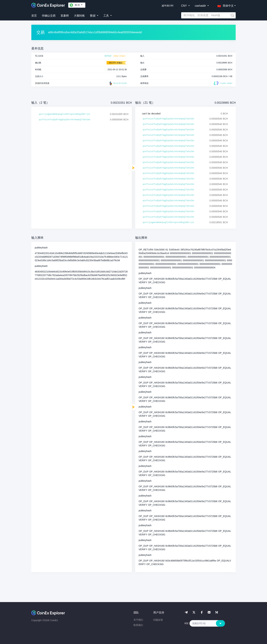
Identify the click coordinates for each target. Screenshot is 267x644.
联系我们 (138, 625)
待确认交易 (49, 16)
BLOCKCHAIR (118, 83)
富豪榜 (65, 16)
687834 (108, 56)
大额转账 (79, 16)
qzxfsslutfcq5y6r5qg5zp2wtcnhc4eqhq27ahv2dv (65, 120)
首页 (34, 16)
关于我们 (138, 620)
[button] (225, 5)
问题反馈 (158, 620)
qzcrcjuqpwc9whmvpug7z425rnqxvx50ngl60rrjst (65, 114)
